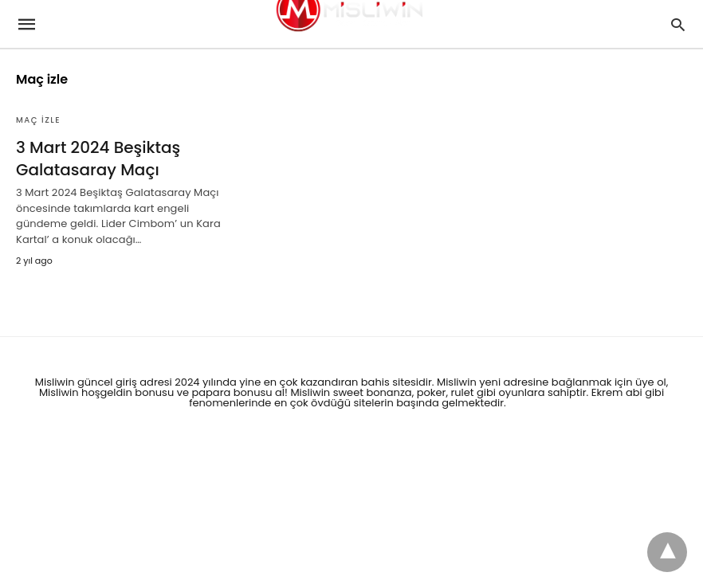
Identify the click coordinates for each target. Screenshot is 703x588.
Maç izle (38, 120)
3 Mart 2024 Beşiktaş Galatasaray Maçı (98, 159)
